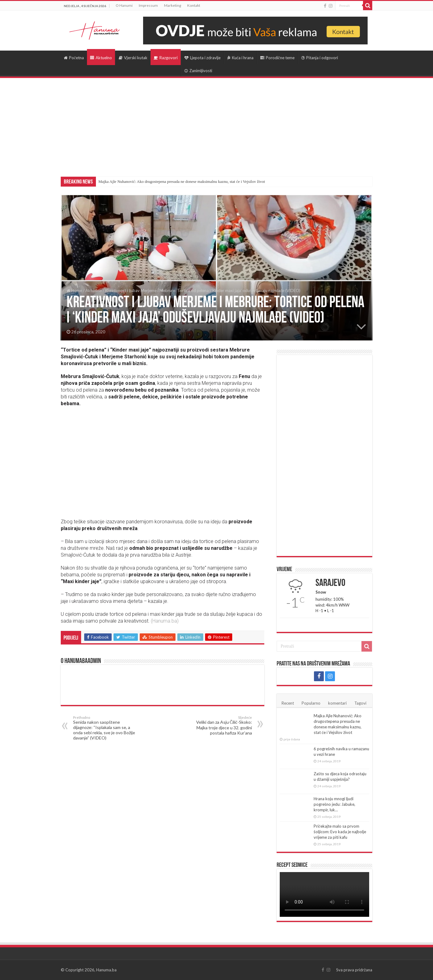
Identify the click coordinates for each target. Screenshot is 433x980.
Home (74, 290)
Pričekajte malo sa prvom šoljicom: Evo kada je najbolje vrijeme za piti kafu (340, 832)
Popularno (311, 703)
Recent (288, 703)
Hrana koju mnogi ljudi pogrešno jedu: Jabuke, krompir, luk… (334, 804)
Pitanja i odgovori (320, 58)
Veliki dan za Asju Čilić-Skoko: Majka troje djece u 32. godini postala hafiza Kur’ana (220, 725)
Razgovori (166, 58)
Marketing (173, 5)
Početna (74, 58)
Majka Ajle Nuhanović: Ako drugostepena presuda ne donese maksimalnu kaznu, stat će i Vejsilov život (182, 181)
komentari (337, 703)
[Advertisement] (216, 124)
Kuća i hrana (240, 58)
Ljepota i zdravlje (202, 58)
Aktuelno (101, 58)
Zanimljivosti (198, 71)
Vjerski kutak (133, 58)
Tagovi (360, 703)
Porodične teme (277, 58)
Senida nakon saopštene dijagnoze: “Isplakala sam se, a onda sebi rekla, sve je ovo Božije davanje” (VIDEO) (105, 728)
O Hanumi (124, 5)
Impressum (148, 5)
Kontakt (194, 5)
